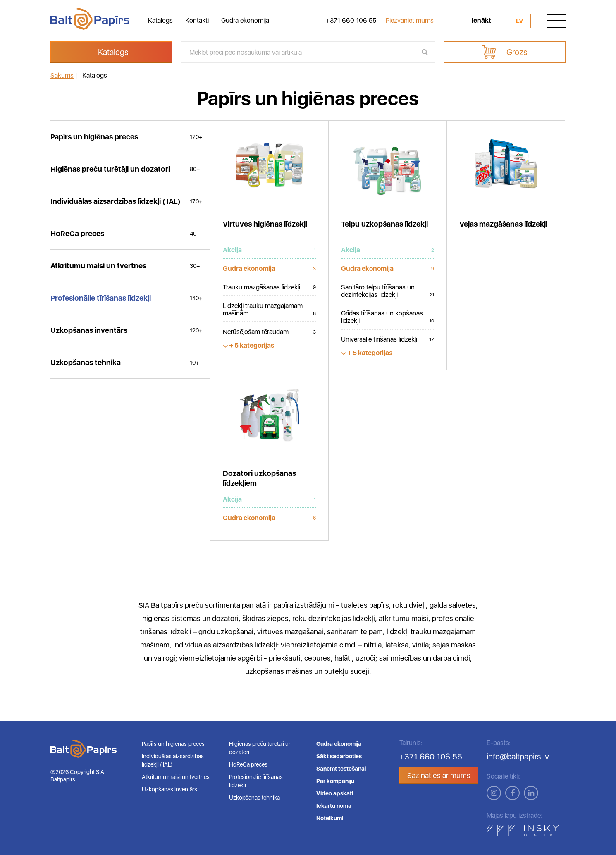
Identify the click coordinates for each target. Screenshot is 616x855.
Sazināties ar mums (439, 775)
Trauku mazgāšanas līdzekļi (269, 287)
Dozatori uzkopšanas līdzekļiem (259, 478)
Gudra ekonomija (245, 20)
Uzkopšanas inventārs (170, 789)
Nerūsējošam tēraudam (269, 332)
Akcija (269, 250)
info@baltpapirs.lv (518, 757)
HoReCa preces (248, 764)
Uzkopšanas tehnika (254, 798)
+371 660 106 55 (351, 21)
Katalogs (160, 20)
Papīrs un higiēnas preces (173, 744)
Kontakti (197, 20)
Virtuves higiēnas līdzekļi (265, 224)
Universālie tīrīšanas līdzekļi (388, 339)
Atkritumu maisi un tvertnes (176, 777)
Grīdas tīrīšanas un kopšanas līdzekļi (388, 317)
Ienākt (481, 21)
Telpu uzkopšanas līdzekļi (384, 224)
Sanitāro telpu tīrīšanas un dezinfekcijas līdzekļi (388, 291)
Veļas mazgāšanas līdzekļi (503, 224)
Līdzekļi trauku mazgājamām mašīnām (269, 310)
